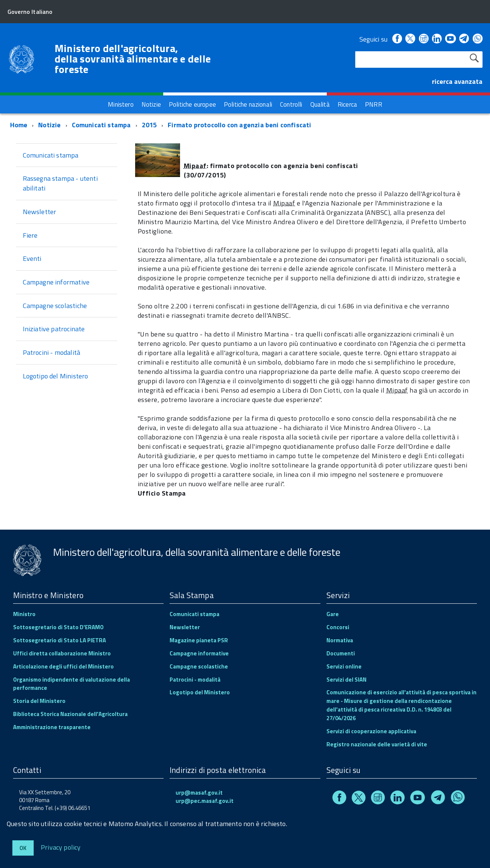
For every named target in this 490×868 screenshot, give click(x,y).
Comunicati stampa (101, 125)
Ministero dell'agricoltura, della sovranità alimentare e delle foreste (133, 59)
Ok (23, 848)
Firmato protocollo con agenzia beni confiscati (239, 125)
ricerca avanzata (457, 81)
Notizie (49, 125)
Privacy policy (61, 847)
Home (19, 125)
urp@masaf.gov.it (199, 793)
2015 (150, 125)
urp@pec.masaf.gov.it (205, 801)
